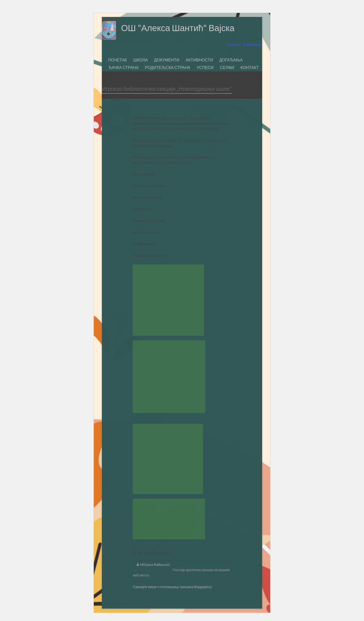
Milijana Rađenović (155, 564)
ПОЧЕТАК (118, 60)
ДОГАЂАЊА (231, 60)
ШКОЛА (140, 60)
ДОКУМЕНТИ (167, 60)
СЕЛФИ (227, 67)
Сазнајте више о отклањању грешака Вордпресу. (173, 587)
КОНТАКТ (249, 67)
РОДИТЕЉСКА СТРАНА (168, 67)
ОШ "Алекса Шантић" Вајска (180, 28)
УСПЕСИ (205, 67)
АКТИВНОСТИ (199, 60)
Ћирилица (252, 45)
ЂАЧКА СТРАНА (123, 67)
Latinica (234, 45)
